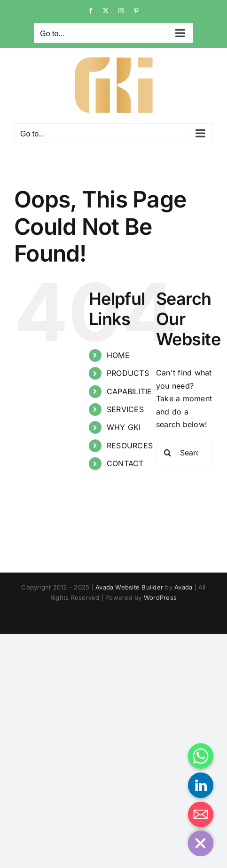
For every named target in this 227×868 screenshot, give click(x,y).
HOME (118, 355)
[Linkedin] (201, 785)
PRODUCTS (128, 373)
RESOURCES (130, 446)
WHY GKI (124, 427)
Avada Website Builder (129, 587)
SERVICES (125, 409)
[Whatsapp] (201, 756)
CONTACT (125, 463)
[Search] (168, 453)
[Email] (201, 814)
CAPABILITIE (129, 391)
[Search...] (184, 453)
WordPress (160, 597)
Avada (183, 587)
